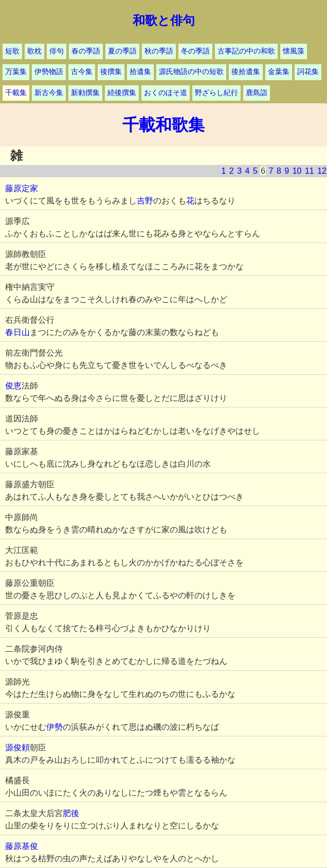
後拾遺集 (246, 72)
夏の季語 (122, 51)
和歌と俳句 (164, 21)
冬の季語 (195, 51)
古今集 (82, 72)
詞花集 (308, 72)
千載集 (16, 93)
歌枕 (34, 51)
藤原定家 (22, 188)
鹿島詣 (257, 93)
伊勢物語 (49, 72)
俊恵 (13, 386)
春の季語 (86, 51)
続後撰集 (122, 93)
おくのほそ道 (166, 93)
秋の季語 (159, 51)
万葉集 (16, 72)
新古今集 (49, 93)
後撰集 (111, 72)
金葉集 (279, 72)
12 (322, 171)
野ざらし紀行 (216, 93)
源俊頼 (17, 747)
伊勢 (55, 727)
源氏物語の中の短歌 (191, 72)
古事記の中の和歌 (246, 51)
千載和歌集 (164, 125)
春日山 (17, 332)
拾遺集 (140, 72)
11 (310, 171)
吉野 (145, 201)
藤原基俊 (22, 846)
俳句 (57, 51)
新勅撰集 (85, 93)
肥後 (71, 813)
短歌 (12, 51)
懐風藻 (294, 51)
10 (297, 171)
